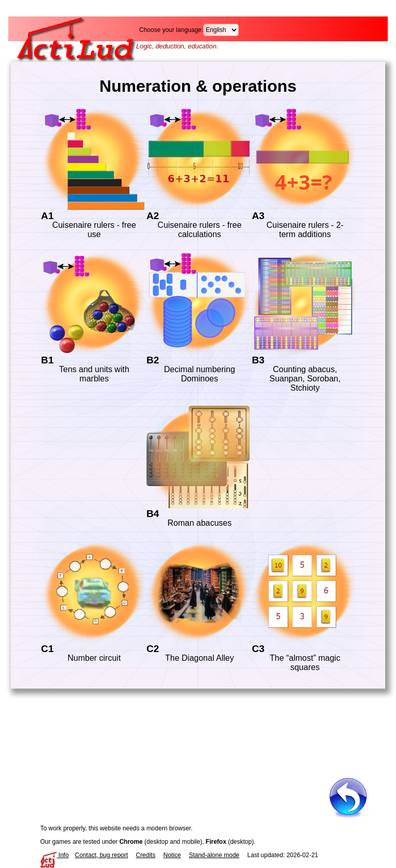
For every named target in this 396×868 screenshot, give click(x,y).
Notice (172, 855)
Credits (145, 855)
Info (54, 855)
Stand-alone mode (214, 855)
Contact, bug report (101, 855)
